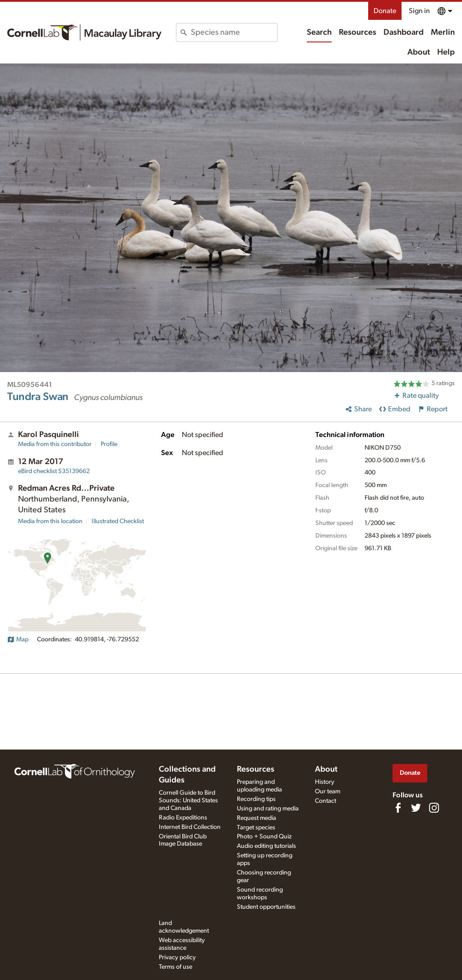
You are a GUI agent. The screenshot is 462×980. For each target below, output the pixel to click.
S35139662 (54, 471)
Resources (358, 32)
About (419, 52)
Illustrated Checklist (118, 521)
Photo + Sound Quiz (264, 837)
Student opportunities (266, 907)
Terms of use (176, 967)
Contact (326, 801)
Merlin (443, 32)
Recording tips (256, 799)
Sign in (419, 11)
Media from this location (50, 521)
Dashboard (404, 32)
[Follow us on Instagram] (434, 808)
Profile (109, 444)
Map (18, 640)
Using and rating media (268, 809)
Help (446, 52)
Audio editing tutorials (266, 846)
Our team (328, 791)
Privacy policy (177, 957)
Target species (256, 828)
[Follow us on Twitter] (416, 808)
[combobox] (234, 32)
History (325, 782)
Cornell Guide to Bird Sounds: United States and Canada (188, 801)
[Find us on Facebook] (398, 808)
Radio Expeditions (183, 818)
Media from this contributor (55, 444)
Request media (256, 818)
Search (319, 32)
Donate (385, 11)
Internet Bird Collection (190, 827)
